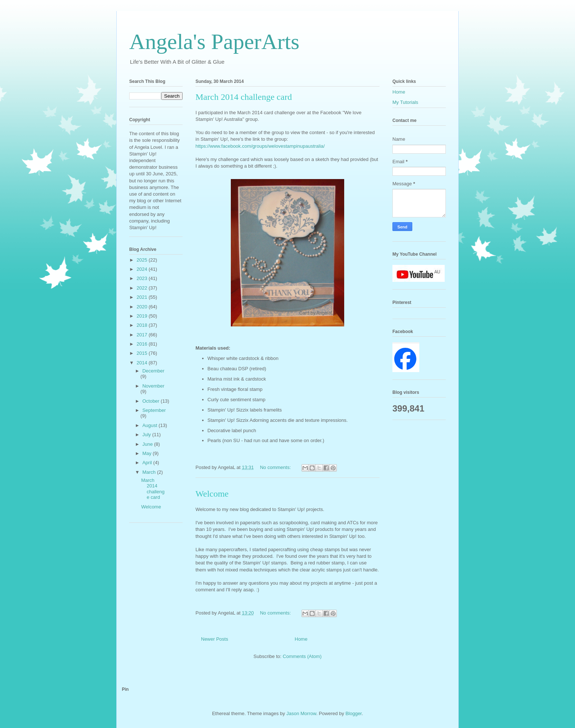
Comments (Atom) (302, 656)
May (148, 453)
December (154, 371)
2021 (143, 297)
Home (301, 639)
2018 (143, 325)
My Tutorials (405, 102)
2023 (143, 278)
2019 (143, 316)
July (147, 435)
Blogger (353, 713)
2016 (143, 344)
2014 (143, 363)
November (154, 386)
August (151, 425)
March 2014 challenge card (244, 97)
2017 (143, 335)
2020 (143, 307)
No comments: (276, 467)
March (150, 472)
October (152, 401)
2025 (143, 260)
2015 (143, 353)
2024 (143, 269)
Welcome (212, 494)
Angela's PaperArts (214, 42)
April (148, 463)
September (154, 410)
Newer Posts (215, 639)
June (148, 444)
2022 (143, 288)
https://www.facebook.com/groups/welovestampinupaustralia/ (260, 146)
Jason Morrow (301, 713)
